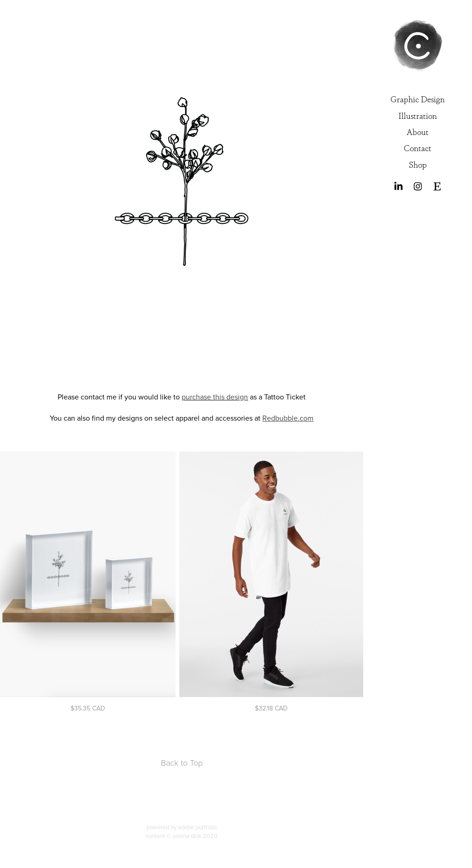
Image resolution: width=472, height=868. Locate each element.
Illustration (418, 115)
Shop (418, 164)
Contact (418, 147)
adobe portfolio (197, 827)
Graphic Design (418, 99)
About (418, 131)
